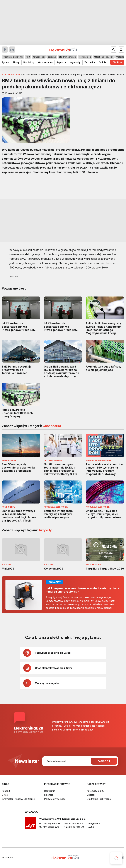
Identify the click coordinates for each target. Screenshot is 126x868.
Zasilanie (52, 57)
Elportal (91, 795)
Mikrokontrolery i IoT (104, 57)
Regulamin (50, 791)
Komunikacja (85, 57)
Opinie (103, 62)
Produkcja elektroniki (13, 57)
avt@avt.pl (94, 824)
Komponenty (39, 57)
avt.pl (91, 827)
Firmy (16, 62)
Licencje (49, 795)
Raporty (61, 62)
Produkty (29, 62)
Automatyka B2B (95, 791)
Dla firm (117, 62)
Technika (90, 62)
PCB (28, 57)
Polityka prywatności (55, 799)
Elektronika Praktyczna (99, 799)
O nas (5, 795)
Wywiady (75, 62)
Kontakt (6, 791)
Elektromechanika (68, 57)
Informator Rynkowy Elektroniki (18, 799)
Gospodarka (45, 62)
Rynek (5, 62)
